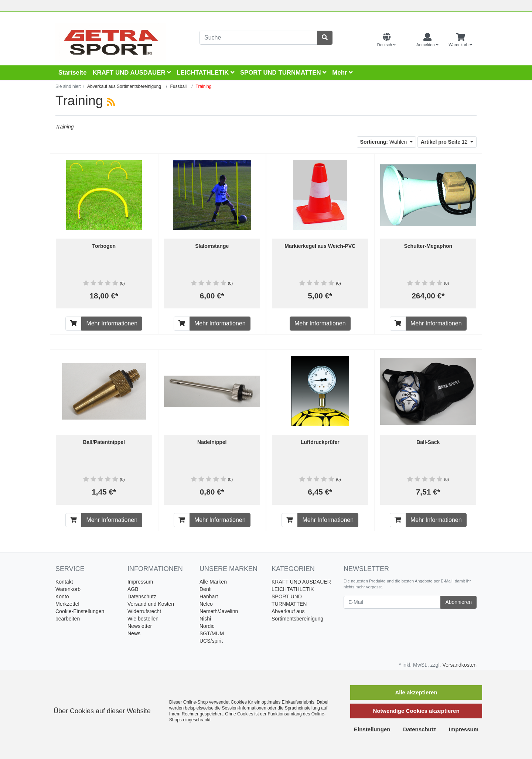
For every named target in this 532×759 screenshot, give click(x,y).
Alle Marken (213, 582)
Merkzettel (67, 604)
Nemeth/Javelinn (219, 611)
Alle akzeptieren (416, 692)
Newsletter (140, 626)
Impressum (140, 582)
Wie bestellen (143, 619)
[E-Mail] (392, 602)
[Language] (386, 40)
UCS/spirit (211, 641)
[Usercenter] (427, 40)
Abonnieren (458, 602)
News (134, 633)
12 (445, 142)
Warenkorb (68, 589)
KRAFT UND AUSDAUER (132, 73)
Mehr (342, 73)
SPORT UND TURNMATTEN (283, 73)
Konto (62, 596)
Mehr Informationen (112, 323)
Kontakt (64, 582)
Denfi (206, 589)
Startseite (72, 73)
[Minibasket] (461, 40)
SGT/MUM (212, 633)
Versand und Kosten (151, 604)
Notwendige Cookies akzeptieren (416, 711)
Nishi (205, 619)
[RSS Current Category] (111, 102)
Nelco (206, 604)
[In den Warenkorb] (74, 324)
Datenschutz (142, 596)
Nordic (207, 626)
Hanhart (209, 596)
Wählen (384, 142)
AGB (133, 589)
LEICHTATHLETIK (205, 73)
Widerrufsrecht (144, 611)
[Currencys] (406, 40)
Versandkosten (459, 665)
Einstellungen (372, 729)
